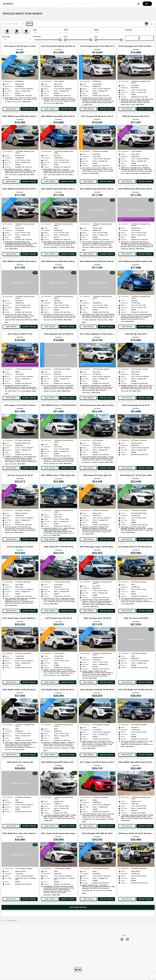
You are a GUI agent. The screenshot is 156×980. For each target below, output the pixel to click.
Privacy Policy (91, 951)
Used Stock (68, 955)
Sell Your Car (91, 939)
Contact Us (91, 955)
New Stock (68, 947)
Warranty (91, 947)
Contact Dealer (29, 109)
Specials (74, 4)
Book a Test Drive (92, 934)
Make (35, 30)
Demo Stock (68, 951)
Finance (85, 4)
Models (63, 4)
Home (68, 934)
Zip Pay (91, 960)
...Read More (27, 102)
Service (80, 4)
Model (66, 30)
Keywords (128, 30)
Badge (97, 30)
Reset (29, 24)
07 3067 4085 (147, 4)
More (91, 4)
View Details (11, 109)
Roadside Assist (91, 943)
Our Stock (68, 4)
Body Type (6, 37)
